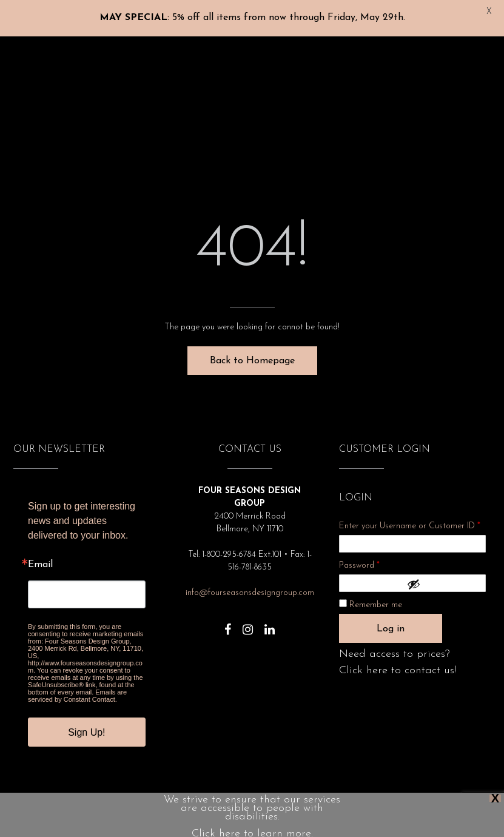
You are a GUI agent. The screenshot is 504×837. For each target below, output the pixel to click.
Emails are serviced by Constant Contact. (77, 690)
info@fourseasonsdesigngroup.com (250, 587)
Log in (391, 622)
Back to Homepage (252, 355)
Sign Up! (86, 726)
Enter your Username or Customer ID (410, 520)
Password (375, 558)
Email (40, 559)
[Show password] (443, 578)
